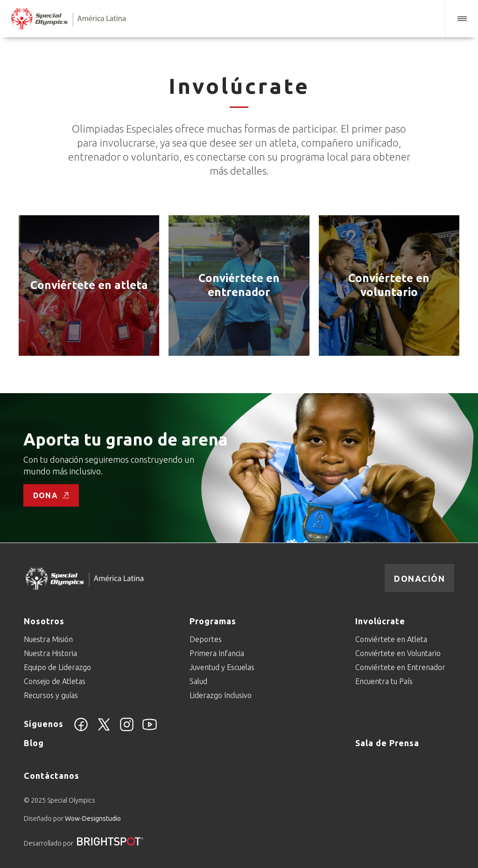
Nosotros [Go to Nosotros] (44, 621)
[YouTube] (150, 730)
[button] (462, 19)
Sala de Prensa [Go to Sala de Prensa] (387, 743)
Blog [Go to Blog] (34, 743)
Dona (51, 495)
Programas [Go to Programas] (213, 621)
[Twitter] (104, 730)
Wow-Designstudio (93, 819)
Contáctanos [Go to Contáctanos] (52, 776)
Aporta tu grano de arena (126, 439)
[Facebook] (81, 730)
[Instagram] (127, 730)
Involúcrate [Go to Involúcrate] (380, 621)
